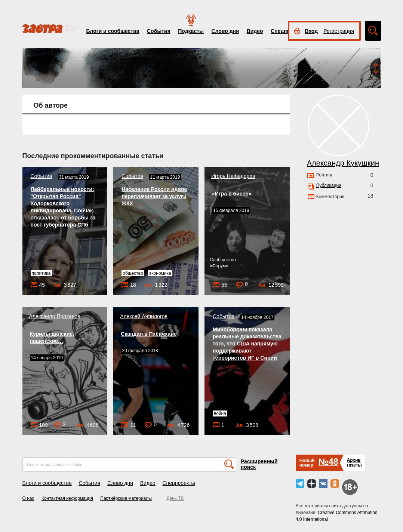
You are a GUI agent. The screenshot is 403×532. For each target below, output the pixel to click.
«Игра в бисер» (232, 194)
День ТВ (175, 498)
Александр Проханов (55, 316)
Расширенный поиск (259, 464)
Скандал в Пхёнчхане (149, 334)
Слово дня (225, 31)
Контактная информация (67, 498)
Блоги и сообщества (113, 31)
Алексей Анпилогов (144, 316)
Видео (255, 31)
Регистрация (339, 31)
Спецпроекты (179, 483)
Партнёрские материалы (126, 498)
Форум (219, 266)
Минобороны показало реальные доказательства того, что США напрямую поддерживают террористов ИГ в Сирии (247, 344)
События (159, 31)
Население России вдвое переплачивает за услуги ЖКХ (154, 196)
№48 (328, 462)
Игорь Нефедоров (233, 176)
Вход (312, 31)
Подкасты (191, 31)
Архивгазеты (354, 463)
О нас (28, 498)
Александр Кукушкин (343, 163)
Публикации (329, 185)
